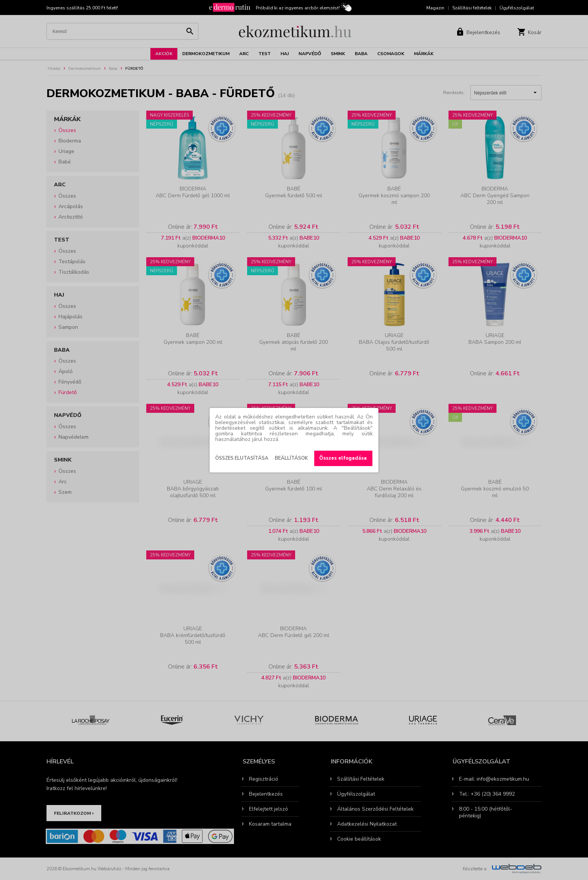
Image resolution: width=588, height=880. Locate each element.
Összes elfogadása (343, 458)
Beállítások (291, 458)
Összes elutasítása (242, 458)
